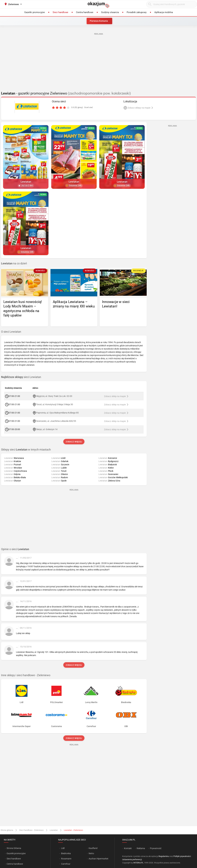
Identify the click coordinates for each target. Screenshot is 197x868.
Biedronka (66, 853)
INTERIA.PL (138, 863)
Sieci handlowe (14, 859)
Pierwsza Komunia (99, 21)
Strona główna (7, 830)
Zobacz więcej (74, 442)
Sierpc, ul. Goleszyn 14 (47, 429)
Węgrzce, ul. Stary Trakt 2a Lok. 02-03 (54, 396)
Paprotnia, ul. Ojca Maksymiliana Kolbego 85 (57, 413)
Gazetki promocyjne (16, 853)
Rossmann (66, 859)
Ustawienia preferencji (132, 859)
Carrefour (66, 864)
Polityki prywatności (182, 856)
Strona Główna (14, 848)
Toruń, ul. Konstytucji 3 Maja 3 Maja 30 (55, 404)
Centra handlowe (15, 864)
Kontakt (128, 848)
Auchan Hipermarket (98, 859)
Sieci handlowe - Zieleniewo (31, 830)
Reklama (141, 848)
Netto (91, 853)
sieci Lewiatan (21, 377)
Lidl (63, 848)
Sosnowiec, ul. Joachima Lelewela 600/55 (56, 421)
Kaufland (93, 848)
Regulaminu (164, 856)
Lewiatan (54, 830)
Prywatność (156, 848)
